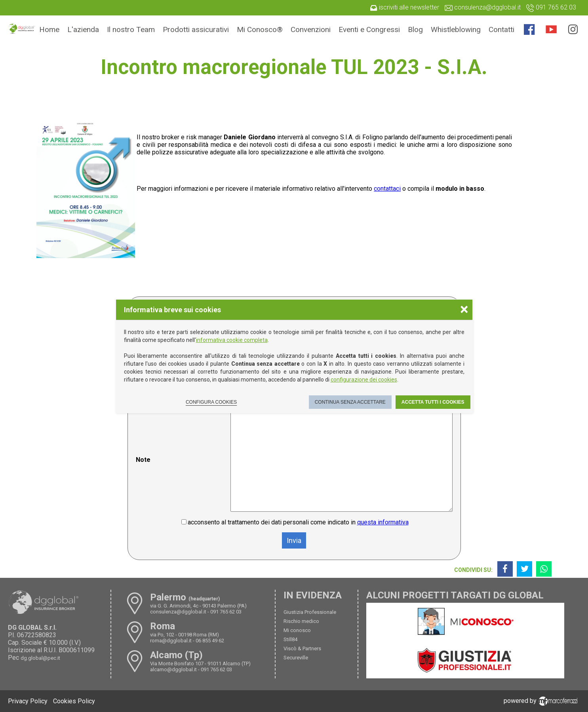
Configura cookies (211, 402)
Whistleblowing (456, 29)
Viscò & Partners (302, 648)
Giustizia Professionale (310, 612)
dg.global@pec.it (40, 658)
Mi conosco (297, 630)
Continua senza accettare (350, 402)
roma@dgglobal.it (171, 641)
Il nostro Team (131, 29)
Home (49, 29)
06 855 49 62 (210, 641)
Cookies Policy (74, 701)
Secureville (296, 658)
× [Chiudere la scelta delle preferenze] (464, 309)
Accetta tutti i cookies (433, 402)
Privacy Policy (28, 701)
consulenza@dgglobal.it (178, 612)
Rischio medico (301, 621)
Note (143, 460)
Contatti (501, 29)
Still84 (290, 639)
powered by (542, 701)
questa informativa (383, 522)
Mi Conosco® (260, 29)
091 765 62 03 (226, 612)
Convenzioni (311, 29)
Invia (294, 540)
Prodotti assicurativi (196, 29)
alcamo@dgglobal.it (173, 669)
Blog (415, 29)
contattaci (387, 189)
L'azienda (83, 29)
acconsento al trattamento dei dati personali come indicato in (298, 522)
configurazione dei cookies (364, 380)
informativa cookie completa (232, 340)
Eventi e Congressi (369, 29)
